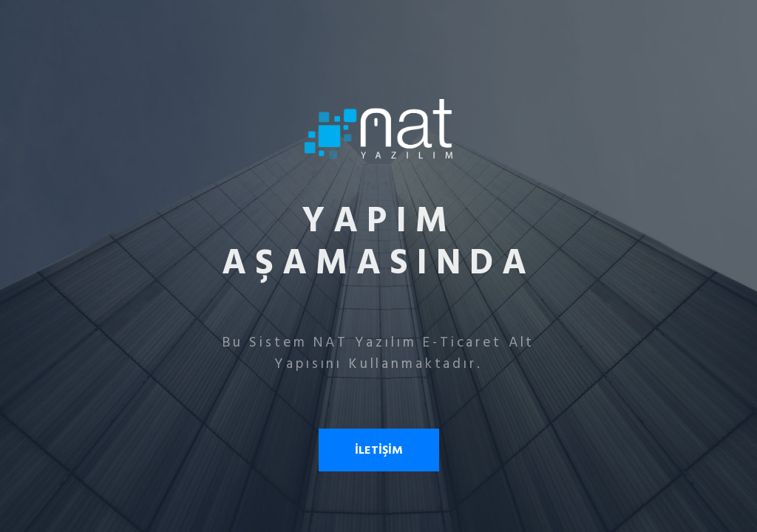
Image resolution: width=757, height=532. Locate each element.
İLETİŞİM (379, 450)
